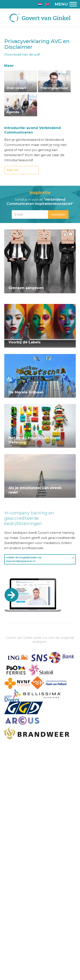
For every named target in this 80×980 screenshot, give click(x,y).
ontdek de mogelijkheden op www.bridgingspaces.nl (24, 559)
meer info (13, 170)
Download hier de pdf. (22, 54)
